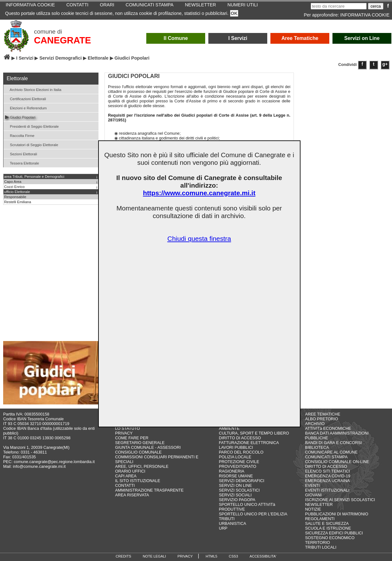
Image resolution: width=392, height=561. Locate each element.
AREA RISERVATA (132, 495)
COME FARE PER (132, 438)
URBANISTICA (232, 523)
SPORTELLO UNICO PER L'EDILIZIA (253, 514)
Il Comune (176, 38)
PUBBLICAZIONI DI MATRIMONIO (337, 514)
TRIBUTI (227, 519)
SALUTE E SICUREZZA (327, 523)
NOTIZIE (313, 509)
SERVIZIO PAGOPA (237, 500)
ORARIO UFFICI (130, 471)
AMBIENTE (229, 428)
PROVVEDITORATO (237, 466)
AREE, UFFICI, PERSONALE (142, 466)
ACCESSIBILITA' (263, 556)
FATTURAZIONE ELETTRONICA (249, 443)
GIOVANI (313, 495)
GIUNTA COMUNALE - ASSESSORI (148, 447)
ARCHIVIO (315, 424)
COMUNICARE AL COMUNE (331, 452)
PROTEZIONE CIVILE (239, 462)
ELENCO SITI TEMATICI (327, 471)
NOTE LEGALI (154, 556)
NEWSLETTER (319, 504)
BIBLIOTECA (317, 447)
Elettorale (98, 58)
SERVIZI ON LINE (235, 485)
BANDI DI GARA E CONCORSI (333, 443)
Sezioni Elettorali (21, 154)
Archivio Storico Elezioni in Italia (33, 89)
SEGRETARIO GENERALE (140, 443)
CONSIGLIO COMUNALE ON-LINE (337, 462)
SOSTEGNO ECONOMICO (330, 538)
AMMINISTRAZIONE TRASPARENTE (149, 490)
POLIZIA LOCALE (235, 457)
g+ (385, 64)
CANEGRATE (62, 40)
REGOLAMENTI (320, 519)
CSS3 (234, 556)
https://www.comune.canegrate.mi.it (199, 193)
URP (223, 528)
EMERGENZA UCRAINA (327, 481)
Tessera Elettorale (22, 163)
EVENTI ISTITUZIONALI (327, 490)
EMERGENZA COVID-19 (328, 476)
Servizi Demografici (60, 58)
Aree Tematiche (300, 38)
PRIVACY (124, 433)
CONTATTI (125, 485)
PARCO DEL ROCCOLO (241, 452)
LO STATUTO (127, 428)
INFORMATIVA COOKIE (365, 15)
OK (234, 13)
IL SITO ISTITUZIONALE (137, 481)
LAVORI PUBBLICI (236, 447)
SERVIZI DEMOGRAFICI (241, 481)
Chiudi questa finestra (199, 239)
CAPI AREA (126, 476)
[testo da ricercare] (339, 6)
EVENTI (312, 485)
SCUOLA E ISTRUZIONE (328, 528)
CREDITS (123, 556)
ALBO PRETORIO (321, 419)
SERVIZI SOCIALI (235, 495)
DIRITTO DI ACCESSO (240, 438)
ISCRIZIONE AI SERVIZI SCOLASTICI (340, 500)
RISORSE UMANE (236, 476)
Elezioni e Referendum (26, 108)
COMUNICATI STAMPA (326, 457)
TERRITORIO (317, 542)
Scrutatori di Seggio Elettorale (32, 144)
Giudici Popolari (20, 117)
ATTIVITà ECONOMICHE (328, 428)
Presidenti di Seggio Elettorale (32, 126)
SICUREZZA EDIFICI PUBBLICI (334, 533)
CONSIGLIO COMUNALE (138, 452)
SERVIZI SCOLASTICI (239, 490)
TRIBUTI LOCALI (321, 547)
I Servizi (238, 38)
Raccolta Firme (20, 135)
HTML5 (211, 556)
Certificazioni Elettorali (25, 98)
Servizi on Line (362, 38)
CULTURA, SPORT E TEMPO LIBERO (254, 433)
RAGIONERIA (231, 471)
